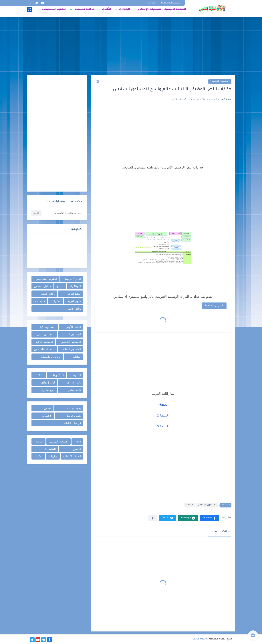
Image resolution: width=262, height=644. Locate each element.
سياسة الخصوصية (170, 3)
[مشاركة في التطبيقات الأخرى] (152, 518)
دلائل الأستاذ (48, 294)
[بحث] (30, 12)
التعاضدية (50, 449)
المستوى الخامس (71, 342)
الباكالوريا (59, 375)
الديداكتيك (75, 286)
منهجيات (40, 301)
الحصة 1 (163, 405)
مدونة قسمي (199, 639)
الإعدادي (125, 12)
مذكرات (56, 301)
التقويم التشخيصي (54, 12)
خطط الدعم (74, 294)
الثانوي (107, 12)
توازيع (60, 286)
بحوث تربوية (74, 408)
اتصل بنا (152, 3)
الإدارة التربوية (73, 279)
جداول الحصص (43, 286)
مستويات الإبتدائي (150, 12)
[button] (210, 518)
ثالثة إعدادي (74, 382)
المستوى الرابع (44, 342)
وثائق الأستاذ (74, 309)
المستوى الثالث (72, 334)
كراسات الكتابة (72, 423)
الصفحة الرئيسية (175, 12)
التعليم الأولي (73, 327)
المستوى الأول (47, 327)
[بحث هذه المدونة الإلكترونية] (62, 213)
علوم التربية (74, 301)
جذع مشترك (48, 390)
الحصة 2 (163, 416)
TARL (41, 375)
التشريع (77, 449)
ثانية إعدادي (74, 390)
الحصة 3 (163, 427)
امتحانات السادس (44, 349)
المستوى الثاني (45, 334)
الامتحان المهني (59, 441)
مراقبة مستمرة (84, 12)
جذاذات (189, 505)
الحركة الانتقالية (72, 456)
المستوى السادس (220, 81)
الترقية (39, 441)
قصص (48, 408)
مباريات (53, 456)
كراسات (47, 416)
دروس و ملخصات (50, 357)
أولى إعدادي (48, 382)
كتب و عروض (73, 416)
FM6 (78, 441)
